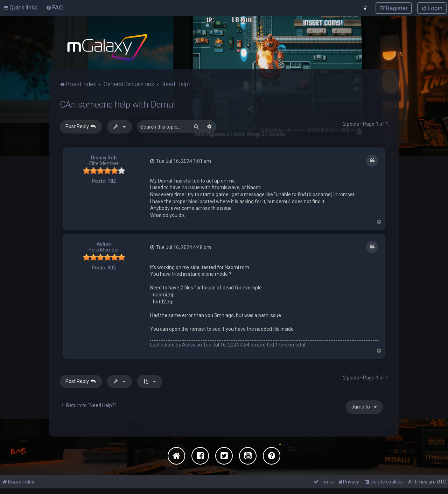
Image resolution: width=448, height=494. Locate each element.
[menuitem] (54, 7)
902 (112, 267)
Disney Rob (104, 157)
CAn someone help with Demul (117, 104)
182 (112, 181)
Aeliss (104, 244)
